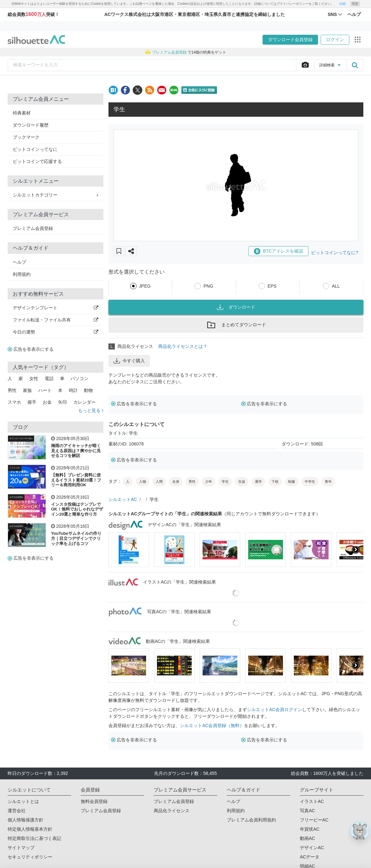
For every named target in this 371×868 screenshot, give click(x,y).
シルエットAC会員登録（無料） (212, 725)
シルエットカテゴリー (56, 195)
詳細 (343, 4)
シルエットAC (123, 499)
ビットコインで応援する (37, 161)
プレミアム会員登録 (33, 228)
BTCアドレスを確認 (278, 251)
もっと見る (91, 410)
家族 (27, 390)
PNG (208, 286)
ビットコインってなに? (335, 253)
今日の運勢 (56, 332)
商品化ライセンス (172, 811)
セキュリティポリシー (30, 857)
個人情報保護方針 (26, 820)
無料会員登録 (94, 801)
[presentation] (356, 550)
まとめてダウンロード (236, 325)
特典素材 (22, 113)
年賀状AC (310, 829)
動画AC (307, 838)
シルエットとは (23, 801)
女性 (34, 379)
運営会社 (17, 811)
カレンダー (85, 402)
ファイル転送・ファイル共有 (56, 320)
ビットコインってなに (35, 149)
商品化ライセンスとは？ (183, 346)
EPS (272, 286)
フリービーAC (314, 820)
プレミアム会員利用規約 (251, 820)
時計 (73, 390)
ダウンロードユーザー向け (21, 438)
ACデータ (310, 857)
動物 (88, 390)
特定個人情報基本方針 (30, 829)
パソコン (79, 379)
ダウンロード (236, 307)
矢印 (63, 402)
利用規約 (22, 274)
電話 (49, 379)
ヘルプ (19, 262)
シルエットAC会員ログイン (275, 710)
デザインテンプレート (56, 308)
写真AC (307, 811)
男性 (12, 390)
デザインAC (312, 848)
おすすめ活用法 (16, 497)
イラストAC (15, 468)
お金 (47, 402)
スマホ (14, 402)
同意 (355, 4)
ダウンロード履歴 (31, 125)
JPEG (145, 286)
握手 (32, 402)
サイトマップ (21, 848)
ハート (45, 390)
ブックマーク (26, 137)
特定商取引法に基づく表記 (34, 838)
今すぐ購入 (129, 361)
